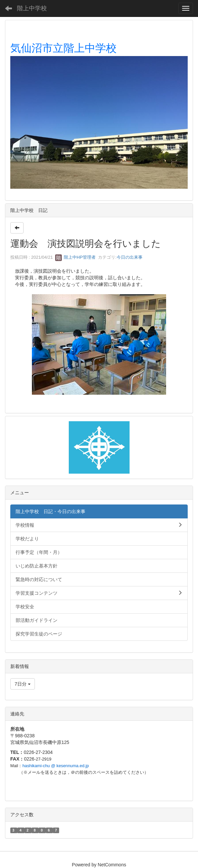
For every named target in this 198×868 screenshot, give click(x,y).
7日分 (23, 684)
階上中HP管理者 (75, 257)
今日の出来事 (130, 257)
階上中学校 (32, 8)
